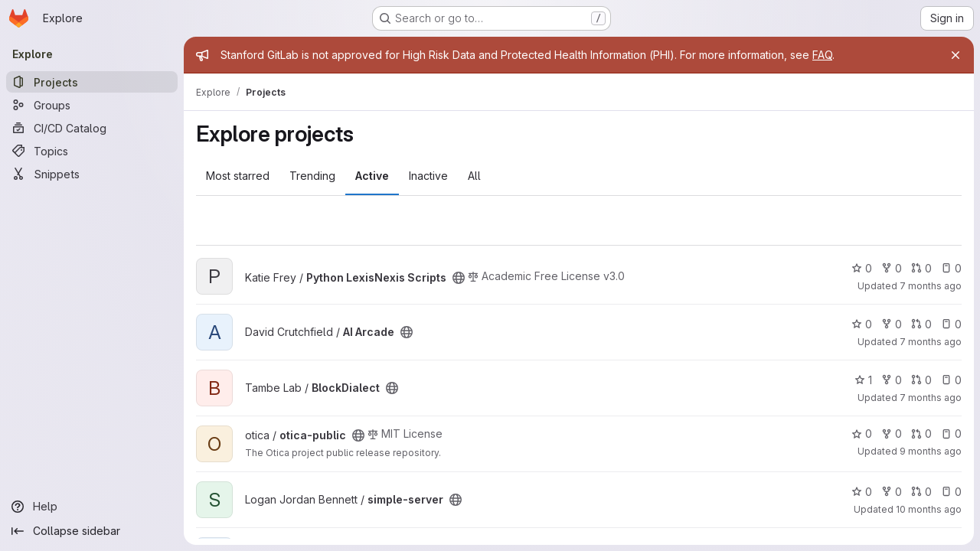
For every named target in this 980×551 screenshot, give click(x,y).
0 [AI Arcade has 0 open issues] (951, 324)
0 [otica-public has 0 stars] (862, 434)
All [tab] (474, 176)
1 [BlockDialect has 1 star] (863, 380)
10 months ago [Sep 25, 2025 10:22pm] (929, 509)
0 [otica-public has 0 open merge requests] (921, 434)
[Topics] (92, 151)
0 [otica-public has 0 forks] (892, 434)
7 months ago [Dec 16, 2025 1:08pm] (931, 286)
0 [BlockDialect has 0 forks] (892, 380)
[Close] (955, 55)
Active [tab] (372, 176)
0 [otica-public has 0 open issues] (951, 434)
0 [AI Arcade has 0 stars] (862, 324)
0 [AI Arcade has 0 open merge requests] (921, 324)
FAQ (822, 55)
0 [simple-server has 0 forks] (892, 492)
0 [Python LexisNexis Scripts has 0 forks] (892, 268)
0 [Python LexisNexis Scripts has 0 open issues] (951, 268)
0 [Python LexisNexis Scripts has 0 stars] (862, 268)
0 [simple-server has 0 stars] (862, 492)
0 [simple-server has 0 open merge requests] (921, 492)
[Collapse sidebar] (92, 531)
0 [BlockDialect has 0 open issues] (951, 380)
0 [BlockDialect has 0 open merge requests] (921, 380)
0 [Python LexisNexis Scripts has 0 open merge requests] (921, 268)
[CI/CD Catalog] (92, 128)
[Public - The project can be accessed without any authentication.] (459, 278)
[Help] (92, 507)
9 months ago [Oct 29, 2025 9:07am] (931, 451)
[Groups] (92, 105)
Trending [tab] (312, 176)
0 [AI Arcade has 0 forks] (892, 324)
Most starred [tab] (238, 176)
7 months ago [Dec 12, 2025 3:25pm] (931, 398)
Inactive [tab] (428, 176)
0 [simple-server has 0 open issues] (951, 492)
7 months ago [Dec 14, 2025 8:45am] (931, 342)
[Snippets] (92, 174)
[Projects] (92, 82)
